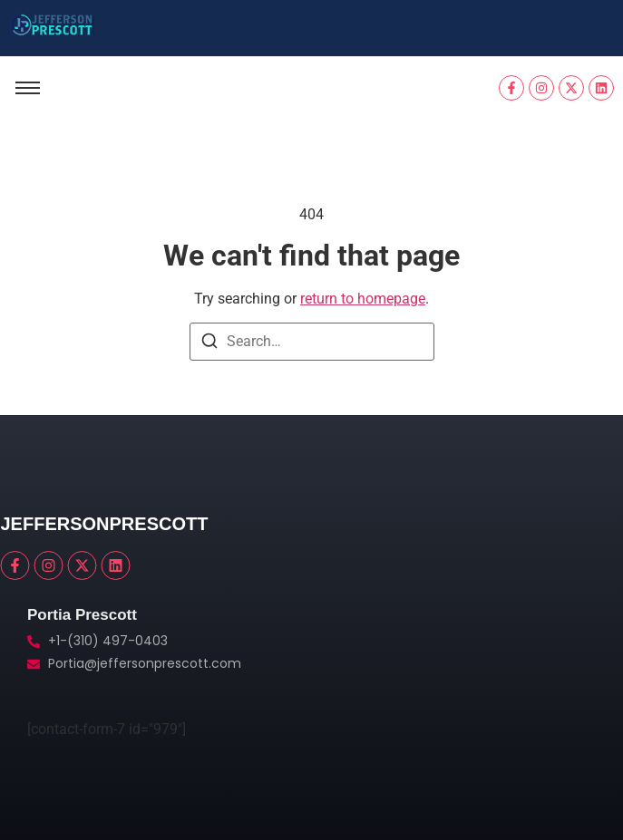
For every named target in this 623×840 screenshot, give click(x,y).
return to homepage (363, 299)
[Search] (209, 344)
